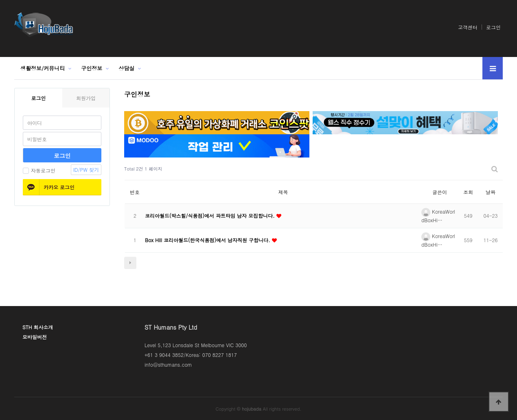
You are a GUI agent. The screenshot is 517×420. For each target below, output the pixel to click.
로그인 (493, 27)
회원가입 (86, 98)
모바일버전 (35, 337)
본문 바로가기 (0, 0)
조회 (468, 192)
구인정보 (92, 68)
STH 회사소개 (38, 327)
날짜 (491, 192)
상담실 (126, 68)
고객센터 (468, 27)
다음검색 (130, 263)
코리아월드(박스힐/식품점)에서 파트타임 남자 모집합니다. (211, 215)
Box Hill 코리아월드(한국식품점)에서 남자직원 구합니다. (208, 240)
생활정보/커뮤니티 (43, 68)
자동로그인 (39, 170)
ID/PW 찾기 (86, 170)
